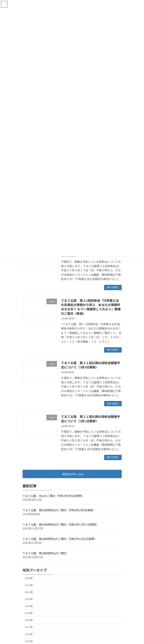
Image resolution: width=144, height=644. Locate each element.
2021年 (29, 599)
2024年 (29, 578)
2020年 (29, 606)
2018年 (29, 620)
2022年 (29, 592)
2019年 (29, 613)
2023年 (29, 585)
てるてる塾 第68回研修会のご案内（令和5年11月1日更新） (60, 539)
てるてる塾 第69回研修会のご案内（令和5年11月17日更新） (61, 525)
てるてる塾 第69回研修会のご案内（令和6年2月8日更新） (59, 510)
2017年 (29, 627)
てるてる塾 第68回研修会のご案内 (45, 553)
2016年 (29, 634)
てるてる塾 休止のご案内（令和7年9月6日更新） (53, 496)
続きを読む (113, 287)
